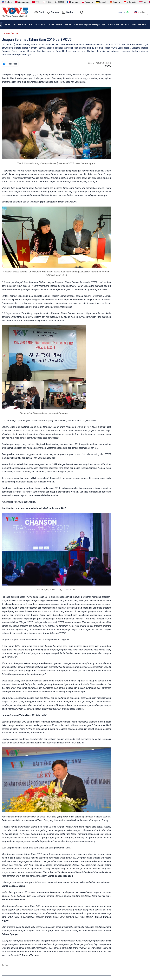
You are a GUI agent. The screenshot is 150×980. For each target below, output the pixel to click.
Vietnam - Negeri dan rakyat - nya (90, 24)
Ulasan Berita (20, 24)
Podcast (53, 12)
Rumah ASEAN (55, 24)
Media (67, 12)
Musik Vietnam (139, 24)
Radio (40, 12)
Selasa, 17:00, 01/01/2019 (99, 63)
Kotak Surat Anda (37, 24)
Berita (7, 24)
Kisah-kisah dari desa (118, 24)
